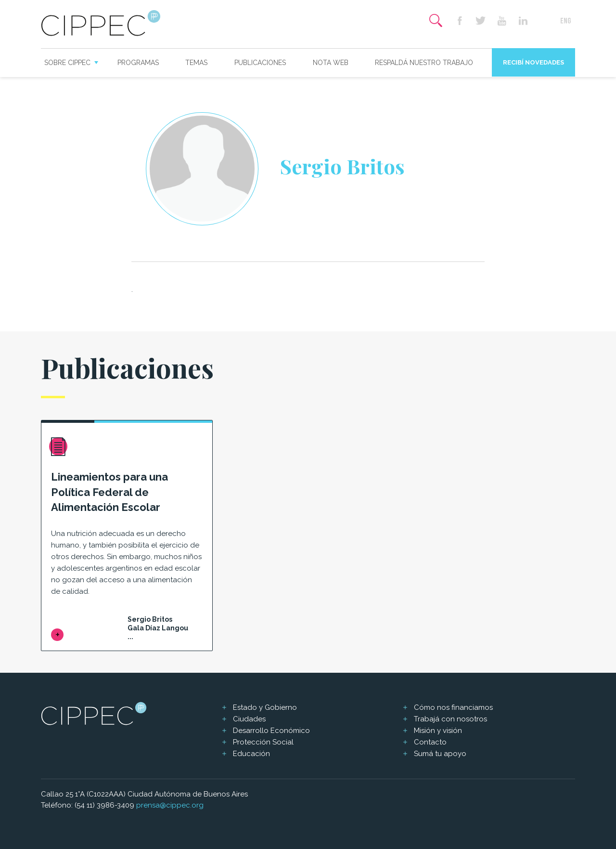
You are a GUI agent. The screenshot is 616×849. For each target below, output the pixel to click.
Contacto (430, 742)
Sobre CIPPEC (67, 63)
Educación (251, 754)
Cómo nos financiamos (453, 707)
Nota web (331, 63)
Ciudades (249, 719)
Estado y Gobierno (265, 707)
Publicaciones (260, 63)
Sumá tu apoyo (440, 754)
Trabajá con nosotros (450, 719)
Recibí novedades (533, 62)
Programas (138, 63)
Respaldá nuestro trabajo (424, 63)
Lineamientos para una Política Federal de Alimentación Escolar (109, 492)
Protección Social (263, 742)
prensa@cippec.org (170, 805)
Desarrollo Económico (271, 731)
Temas (196, 63)
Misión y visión (438, 731)
